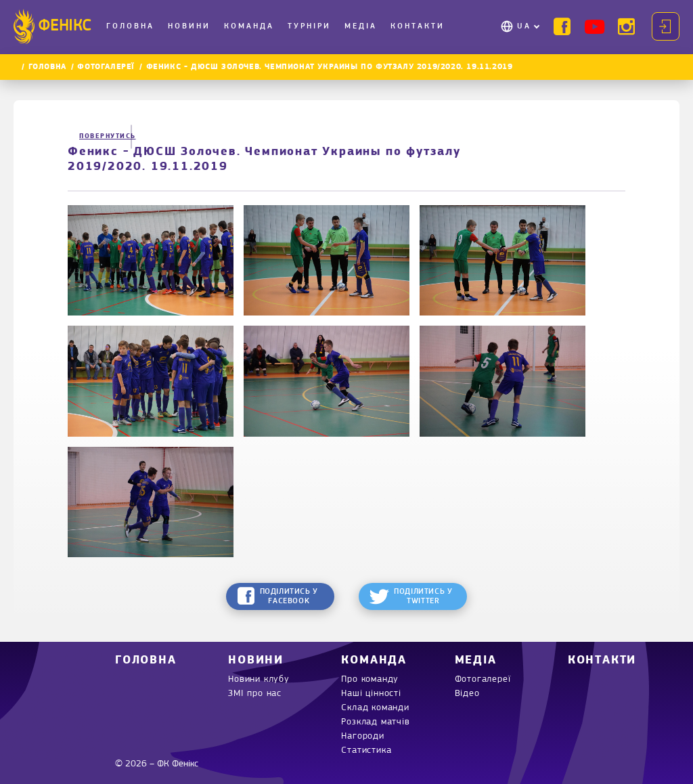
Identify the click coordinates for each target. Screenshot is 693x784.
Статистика (366, 750)
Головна (130, 26)
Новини (189, 26)
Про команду (370, 679)
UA (524, 26)
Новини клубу (259, 679)
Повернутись (102, 136)
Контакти (418, 26)
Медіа (361, 26)
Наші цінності (371, 694)
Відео (467, 694)
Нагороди (362, 736)
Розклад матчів (375, 722)
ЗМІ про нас (255, 694)
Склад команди (375, 708)
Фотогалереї (106, 67)
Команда (249, 26)
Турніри (309, 26)
